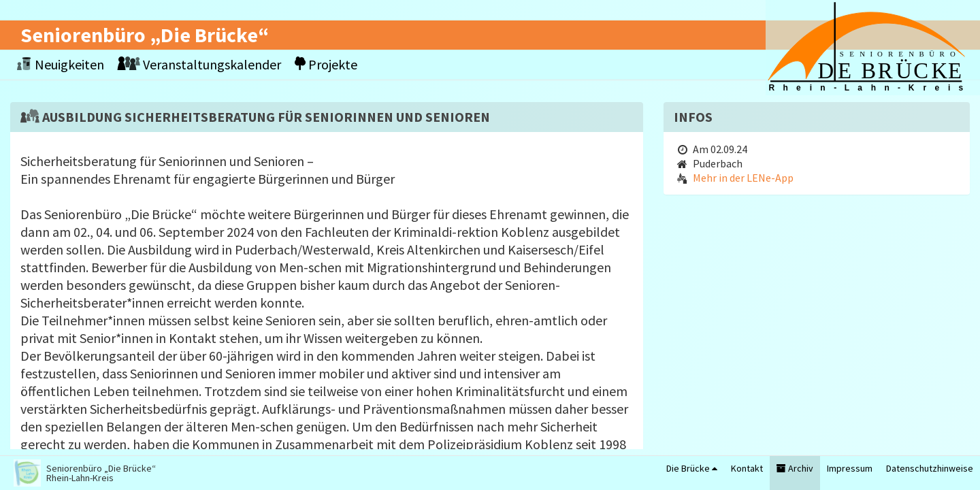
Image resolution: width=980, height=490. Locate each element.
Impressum (850, 468)
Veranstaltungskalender (199, 64)
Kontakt (747, 468)
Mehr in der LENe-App (743, 178)
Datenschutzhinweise (930, 468)
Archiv (795, 468)
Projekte (326, 64)
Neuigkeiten (61, 64)
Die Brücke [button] (692, 468)
